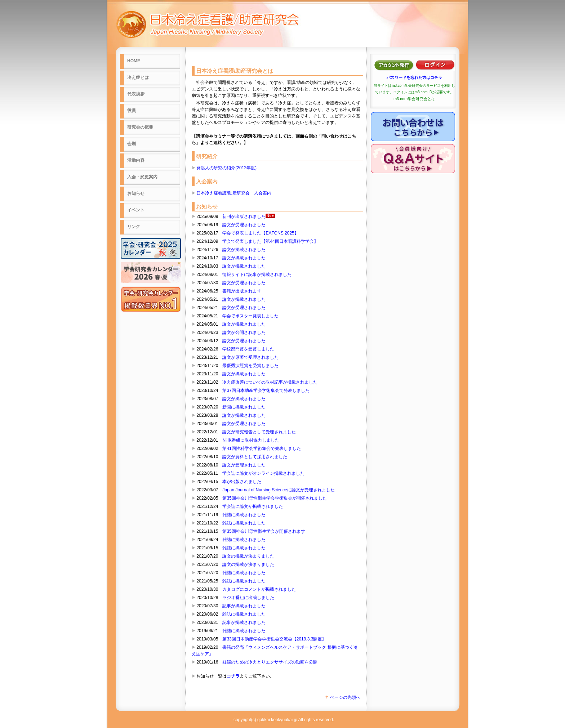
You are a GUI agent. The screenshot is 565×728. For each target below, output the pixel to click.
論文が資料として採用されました (255, 457)
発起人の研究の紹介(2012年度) (226, 168)
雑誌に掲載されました (244, 515)
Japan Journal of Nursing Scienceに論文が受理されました (278, 490)
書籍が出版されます (242, 291)
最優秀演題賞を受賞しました (250, 366)
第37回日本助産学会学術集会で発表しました (266, 390)
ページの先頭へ (342, 697)
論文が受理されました (244, 225)
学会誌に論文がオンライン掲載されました (263, 473)
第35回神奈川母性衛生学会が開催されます (264, 531)
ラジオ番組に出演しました (248, 598)
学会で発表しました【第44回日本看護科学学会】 (270, 241)
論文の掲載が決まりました (248, 556)
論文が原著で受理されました (250, 357)
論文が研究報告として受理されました (259, 432)
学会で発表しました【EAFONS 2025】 (260, 233)
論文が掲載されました (244, 250)
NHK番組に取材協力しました (251, 440)
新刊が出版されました (249, 216)
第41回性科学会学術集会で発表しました (261, 448)
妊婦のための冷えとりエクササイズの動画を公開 (270, 662)
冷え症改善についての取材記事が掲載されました (270, 382)
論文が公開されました (244, 332)
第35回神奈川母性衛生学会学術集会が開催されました (274, 498)
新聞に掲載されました (244, 407)
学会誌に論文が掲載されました (253, 506)
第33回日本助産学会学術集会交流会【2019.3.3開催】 (274, 639)
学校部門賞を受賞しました (248, 349)
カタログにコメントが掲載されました (259, 589)
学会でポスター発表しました (250, 316)
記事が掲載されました (244, 606)
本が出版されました (242, 482)
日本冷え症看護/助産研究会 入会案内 (234, 193)
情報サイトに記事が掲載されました (257, 274)
